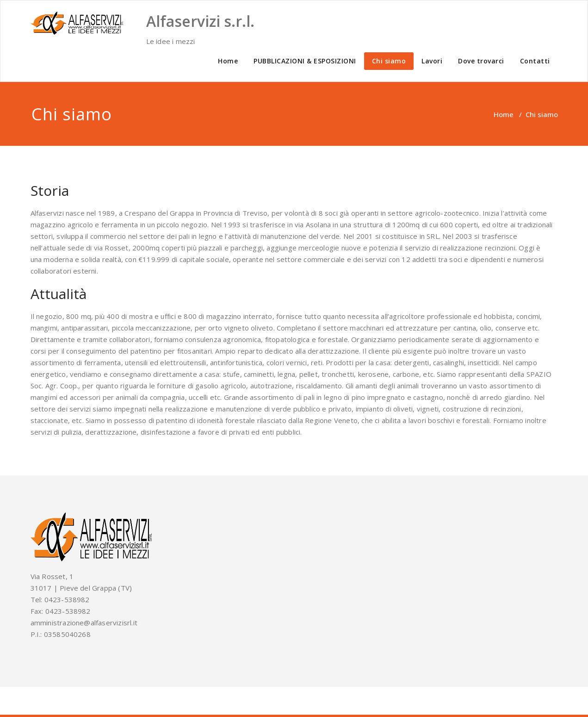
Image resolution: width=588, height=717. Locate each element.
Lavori (432, 61)
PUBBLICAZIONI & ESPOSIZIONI (305, 61)
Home (228, 61)
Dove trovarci (481, 61)
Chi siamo (389, 61)
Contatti (535, 61)
